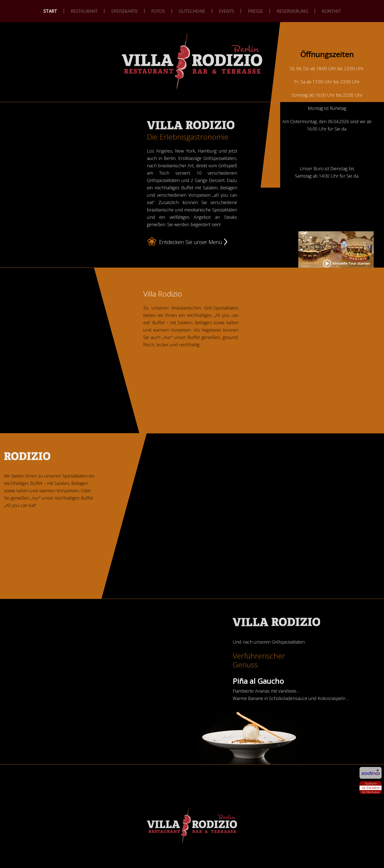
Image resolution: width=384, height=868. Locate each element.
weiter (192, 91)
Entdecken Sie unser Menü (191, 242)
